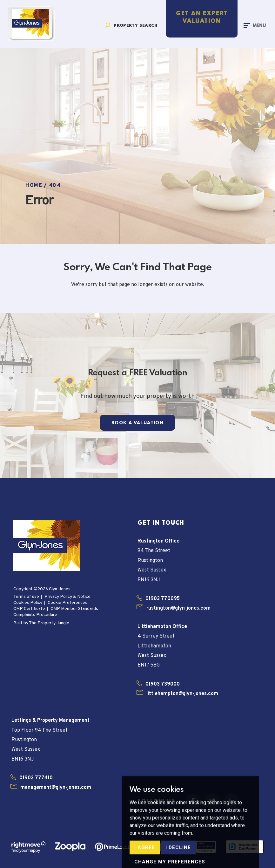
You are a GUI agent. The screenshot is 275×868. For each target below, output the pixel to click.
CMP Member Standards (74, 609)
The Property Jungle (49, 623)
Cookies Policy (28, 603)
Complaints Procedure (35, 615)
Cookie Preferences (67, 603)
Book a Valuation (137, 423)
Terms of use (26, 597)
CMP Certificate (29, 609)
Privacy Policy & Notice (67, 597)
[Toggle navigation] (255, 25)
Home (34, 186)
